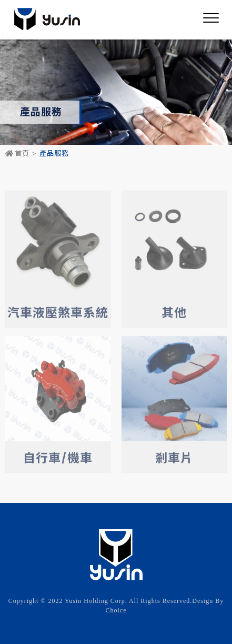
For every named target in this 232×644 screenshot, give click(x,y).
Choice (116, 610)
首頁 (17, 154)
